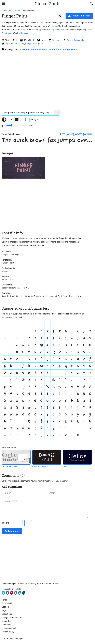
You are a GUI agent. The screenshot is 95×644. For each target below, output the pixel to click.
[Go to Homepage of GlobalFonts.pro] (7, 11)
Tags (4, 610)
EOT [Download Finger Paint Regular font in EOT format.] (70, 134)
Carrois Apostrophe (76, 40)
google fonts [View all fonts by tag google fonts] (31, 44)
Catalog (5, 607)
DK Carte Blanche (10, 467)
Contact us (7, 625)
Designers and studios (12, 618)
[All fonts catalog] (18, 11)
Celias (66, 467)
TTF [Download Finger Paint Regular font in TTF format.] (62, 134)
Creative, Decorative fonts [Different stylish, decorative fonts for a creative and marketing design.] (33, 50)
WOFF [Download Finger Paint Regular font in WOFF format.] (79, 134)
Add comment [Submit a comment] (12, 531)
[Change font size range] (16, 125)
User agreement (9, 628)
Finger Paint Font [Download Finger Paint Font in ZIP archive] (79, 16)
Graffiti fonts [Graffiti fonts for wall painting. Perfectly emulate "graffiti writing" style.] (55, 50)
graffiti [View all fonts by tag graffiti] (40, 44)
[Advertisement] (47, 79)
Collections (7, 614)
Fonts (4, 600)
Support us (7, 621)
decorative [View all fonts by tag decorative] (15, 44)
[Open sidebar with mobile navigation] (3, 4)
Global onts (48, 4)
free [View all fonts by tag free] (23, 44)
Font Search (7, 603)
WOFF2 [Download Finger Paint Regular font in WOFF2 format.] (88, 134)
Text (14, 120)
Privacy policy (8, 632)
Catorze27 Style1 (40, 467)
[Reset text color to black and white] (4, 120)
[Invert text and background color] (22, 120)
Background (33, 120)
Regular (25, 33)
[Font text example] (28, 113)
